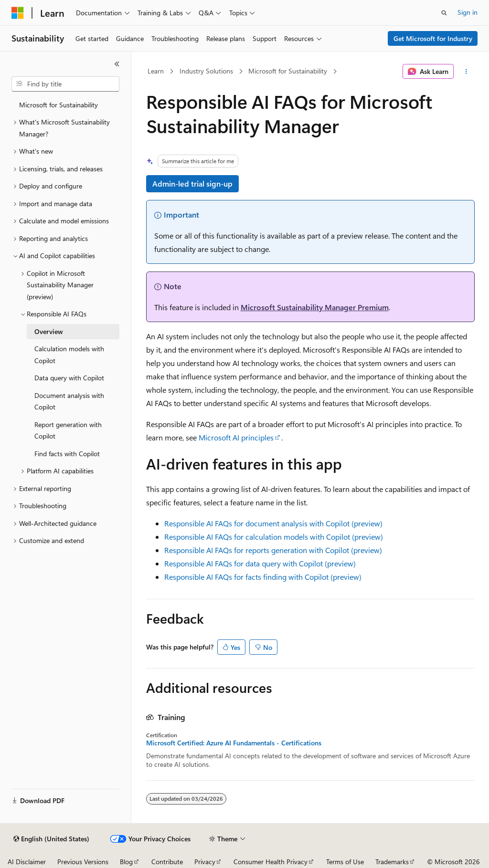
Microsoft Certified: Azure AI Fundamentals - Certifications (234, 743)
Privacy (205, 862)
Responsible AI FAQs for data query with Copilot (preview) (260, 563)
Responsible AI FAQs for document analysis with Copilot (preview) (273, 523)
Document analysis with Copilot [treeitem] (69, 401)
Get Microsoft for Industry (433, 38)
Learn (156, 71)
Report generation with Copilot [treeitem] (68, 430)
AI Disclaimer (27, 862)
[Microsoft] (18, 13)
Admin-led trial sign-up (192, 183)
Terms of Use (345, 862)
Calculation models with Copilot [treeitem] (69, 355)
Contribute (167, 862)
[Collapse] (117, 64)
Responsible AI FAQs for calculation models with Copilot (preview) (274, 537)
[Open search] (444, 13)
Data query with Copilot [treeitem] (69, 378)
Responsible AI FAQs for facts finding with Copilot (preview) (263, 577)
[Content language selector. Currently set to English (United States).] (51, 839)
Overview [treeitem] (49, 331)
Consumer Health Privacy (271, 862)
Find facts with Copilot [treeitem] (67, 454)
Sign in (468, 12)
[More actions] (466, 72)
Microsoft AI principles (236, 437)
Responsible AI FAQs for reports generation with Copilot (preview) (273, 550)
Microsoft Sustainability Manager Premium (315, 307)
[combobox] (65, 84)
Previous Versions (83, 862)
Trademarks (392, 862)
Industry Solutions (206, 71)
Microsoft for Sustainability (288, 71)
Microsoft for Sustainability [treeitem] (58, 105)
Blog (126, 862)
